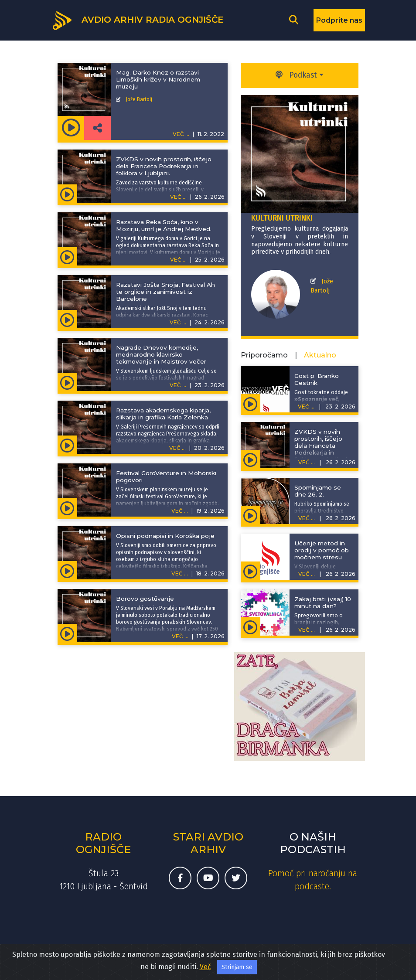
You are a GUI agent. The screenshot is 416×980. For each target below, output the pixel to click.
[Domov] (137, 20)
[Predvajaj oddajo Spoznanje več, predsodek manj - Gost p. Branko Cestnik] (251, 403)
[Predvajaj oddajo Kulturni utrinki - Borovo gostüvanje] (67, 633)
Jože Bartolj (139, 99)
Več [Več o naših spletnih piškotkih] (205, 967)
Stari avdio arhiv (208, 843)
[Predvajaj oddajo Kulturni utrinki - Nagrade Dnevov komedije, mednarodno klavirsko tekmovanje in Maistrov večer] (67, 382)
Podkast (296, 75)
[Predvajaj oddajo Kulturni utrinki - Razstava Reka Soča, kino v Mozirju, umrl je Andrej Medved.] (67, 256)
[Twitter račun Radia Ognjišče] (236, 878)
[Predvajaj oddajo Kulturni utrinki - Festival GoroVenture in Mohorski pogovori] (67, 507)
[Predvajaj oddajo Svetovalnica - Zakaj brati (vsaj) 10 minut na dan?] (251, 626)
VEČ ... (178, 197)
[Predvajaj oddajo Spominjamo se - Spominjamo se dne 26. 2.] (251, 515)
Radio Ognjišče (103, 843)
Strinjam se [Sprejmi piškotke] (237, 967)
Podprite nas (339, 20)
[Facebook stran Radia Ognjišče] (180, 878)
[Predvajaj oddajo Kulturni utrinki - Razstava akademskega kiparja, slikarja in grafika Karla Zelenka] (67, 445)
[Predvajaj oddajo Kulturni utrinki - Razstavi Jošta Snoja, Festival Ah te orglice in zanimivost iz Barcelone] (67, 319)
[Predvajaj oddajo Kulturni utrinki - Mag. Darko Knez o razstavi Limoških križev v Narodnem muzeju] (71, 128)
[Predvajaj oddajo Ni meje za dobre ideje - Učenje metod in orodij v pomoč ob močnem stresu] (251, 571)
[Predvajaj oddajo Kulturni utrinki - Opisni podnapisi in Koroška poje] (67, 570)
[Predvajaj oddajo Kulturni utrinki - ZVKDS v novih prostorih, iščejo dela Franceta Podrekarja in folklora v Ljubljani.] (67, 194)
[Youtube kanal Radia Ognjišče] (208, 878)
